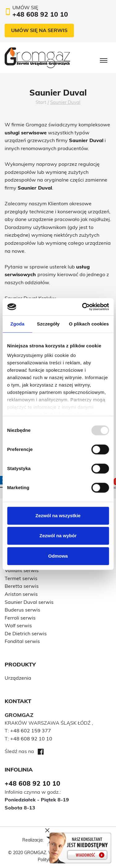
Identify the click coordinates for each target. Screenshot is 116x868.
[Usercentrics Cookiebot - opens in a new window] (83, 307)
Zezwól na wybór (58, 536)
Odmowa (58, 556)
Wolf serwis (18, 625)
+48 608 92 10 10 (31, 739)
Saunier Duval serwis (29, 602)
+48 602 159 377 (31, 731)
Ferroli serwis (20, 618)
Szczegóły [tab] (48, 324)
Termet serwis (21, 578)
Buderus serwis (22, 610)
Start (41, 102)
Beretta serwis (22, 586)
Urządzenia (18, 678)
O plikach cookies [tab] (89, 324)
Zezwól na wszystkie (58, 516)
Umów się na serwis (39, 30)
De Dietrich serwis (26, 633)
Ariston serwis (21, 594)
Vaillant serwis (22, 570)
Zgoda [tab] (17, 324)
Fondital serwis (22, 641)
